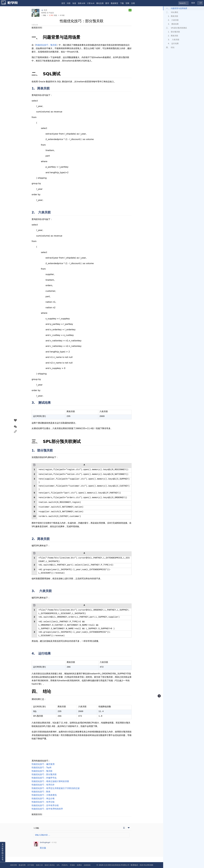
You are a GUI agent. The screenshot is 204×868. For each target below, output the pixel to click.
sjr (42, 10)
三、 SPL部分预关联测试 (176, 28)
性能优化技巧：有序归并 (43, 785)
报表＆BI (82, 3)
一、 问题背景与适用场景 (177, 8)
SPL (58, 865)
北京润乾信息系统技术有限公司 (117, 865)
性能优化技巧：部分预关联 (44, 774)
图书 (107, 3)
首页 (63, 3)
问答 (69, 3)
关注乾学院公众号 (3, 852)
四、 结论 (170, 47)
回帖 (44, 15)
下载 (122, 3)
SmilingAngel (45, 842)
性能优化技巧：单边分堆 (43, 799)
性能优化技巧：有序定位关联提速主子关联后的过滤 (56, 788)
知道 (74, 3)
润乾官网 (13, 865)
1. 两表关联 (173, 16)
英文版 (43, 848)
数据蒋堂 (114, 3)
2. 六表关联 (173, 20)
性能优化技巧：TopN (41, 768)
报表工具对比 (50, 865)
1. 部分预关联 (174, 32)
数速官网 (22, 865)
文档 (133, 3)
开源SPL (65, 865)
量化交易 (100, 3)
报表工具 (39, 865)
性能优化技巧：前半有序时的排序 (47, 809)
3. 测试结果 (173, 24)
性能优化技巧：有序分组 (43, 802)
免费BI (79, 865)
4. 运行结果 (173, 43)
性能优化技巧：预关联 (46, 45)
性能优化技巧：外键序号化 (44, 778)
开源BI (72, 865)
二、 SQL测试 (172, 12)
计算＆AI (91, 3)
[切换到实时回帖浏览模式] (124, 828)
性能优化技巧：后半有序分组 (45, 805)
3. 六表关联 (173, 40)
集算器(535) (37, 28)
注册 (200, 3)
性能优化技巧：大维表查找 (44, 795)
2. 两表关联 (173, 36)
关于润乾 (31, 865)
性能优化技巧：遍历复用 (43, 764)
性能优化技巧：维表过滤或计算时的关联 (50, 781)
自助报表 (87, 865)
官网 (127, 3)
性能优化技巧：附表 (41, 792)
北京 (46, 10)
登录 (193, 3)
